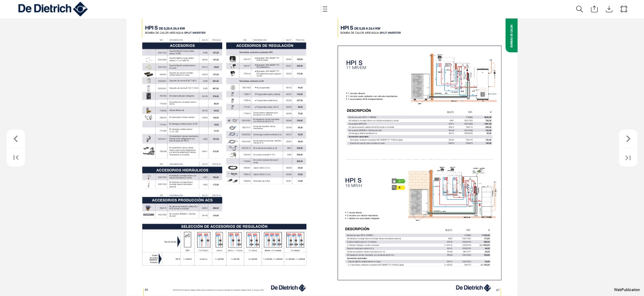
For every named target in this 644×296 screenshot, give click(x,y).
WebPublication (627, 290)
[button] (324, 9)
